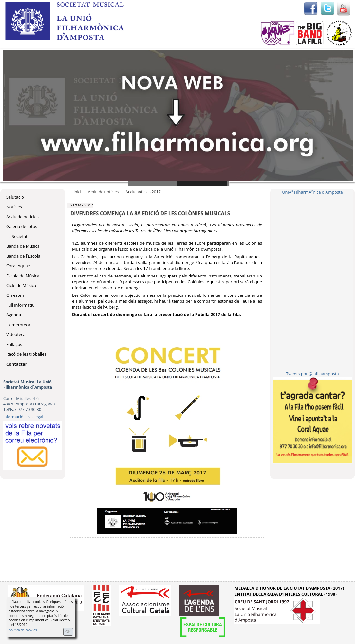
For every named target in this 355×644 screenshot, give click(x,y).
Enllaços (14, 344)
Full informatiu (20, 305)
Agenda (14, 315)
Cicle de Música (21, 285)
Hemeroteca (18, 325)
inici (77, 192)
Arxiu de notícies (22, 217)
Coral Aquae (18, 266)
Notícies (14, 207)
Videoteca (16, 334)
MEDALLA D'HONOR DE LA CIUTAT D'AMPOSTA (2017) (289, 588)
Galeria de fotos (22, 226)
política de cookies (23, 630)
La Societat (17, 236)
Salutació (15, 197)
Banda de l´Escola (23, 256)
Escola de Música (23, 276)
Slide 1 (154, 183)
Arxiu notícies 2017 (143, 192)
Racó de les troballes (26, 354)
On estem (16, 295)
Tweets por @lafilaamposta (312, 374)
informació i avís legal (23, 417)
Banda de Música (23, 246)
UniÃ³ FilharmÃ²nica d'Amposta (312, 192)
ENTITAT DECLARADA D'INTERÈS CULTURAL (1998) (286, 594)
